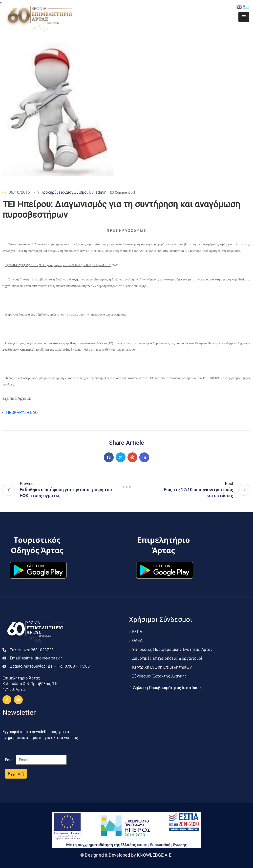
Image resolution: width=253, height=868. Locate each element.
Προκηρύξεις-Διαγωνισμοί (64, 192)
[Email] (41, 760)
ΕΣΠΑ (137, 632)
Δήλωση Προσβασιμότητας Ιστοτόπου (167, 688)
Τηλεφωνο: (32, 650)
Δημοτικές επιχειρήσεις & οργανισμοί (167, 658)
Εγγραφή (16, 774)
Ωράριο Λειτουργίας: (50, 666)
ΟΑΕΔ (137, 641)
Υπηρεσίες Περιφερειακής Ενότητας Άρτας (172, 649)
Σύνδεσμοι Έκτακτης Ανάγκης (159, 676)
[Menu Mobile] (244, 17)
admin (101, 192)
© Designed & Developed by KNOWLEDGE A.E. (126, 855)
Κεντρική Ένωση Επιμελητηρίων (162, 667)
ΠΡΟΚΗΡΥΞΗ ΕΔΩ (22, 413)
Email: (36, 658)
